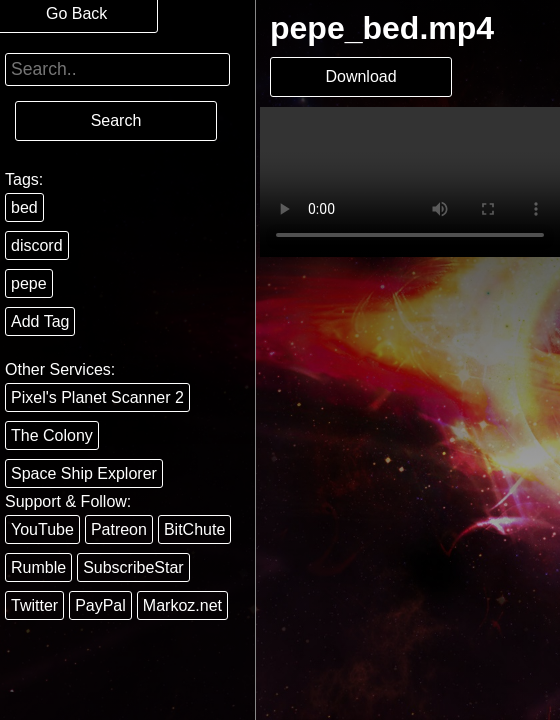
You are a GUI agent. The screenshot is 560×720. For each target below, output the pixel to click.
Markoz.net (182, 605)
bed (24, 207)
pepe (29, 283)
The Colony (52, 435)
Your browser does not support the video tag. (410, 182)
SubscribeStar (133, 567)
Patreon (119, 529)
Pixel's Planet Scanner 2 (97, 397)
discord (37, 245)
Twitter (34, 605)
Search (116, 120)
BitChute (194, 529)
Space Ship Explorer (84, 473)
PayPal (100, 605)
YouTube (42, 529)
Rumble (38, 567)
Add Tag (40, 321)
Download (360, 76)
